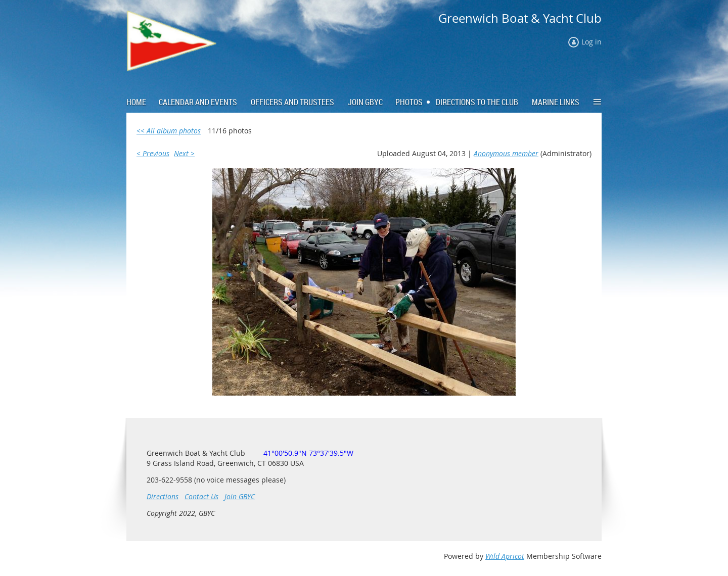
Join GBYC (240, 496)
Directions (163, 496)
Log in (591, 42)
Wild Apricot (505, 556)
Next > (184, 153)
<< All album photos (169, 131)
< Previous (153, 153)
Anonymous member (506, 153)
